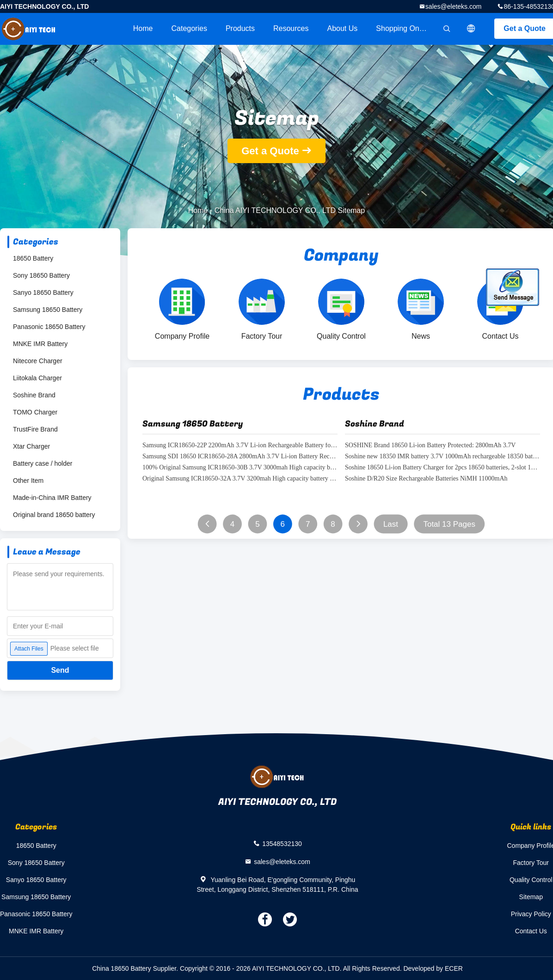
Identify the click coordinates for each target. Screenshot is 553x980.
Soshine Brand (34, 395)
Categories (189, 28)
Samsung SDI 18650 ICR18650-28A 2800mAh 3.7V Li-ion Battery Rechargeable (240, 457)
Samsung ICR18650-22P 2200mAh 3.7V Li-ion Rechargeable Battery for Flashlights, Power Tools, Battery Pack (240, 446)
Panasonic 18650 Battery (49, 327)
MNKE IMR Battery (40, 344)
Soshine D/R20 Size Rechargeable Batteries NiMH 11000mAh (426, 479)
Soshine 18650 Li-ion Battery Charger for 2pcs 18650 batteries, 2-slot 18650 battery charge (442, 468)
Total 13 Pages (449, 524)
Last (391, 524)
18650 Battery (33, 258)
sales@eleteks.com (454, 6)
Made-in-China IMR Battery (52, 498)
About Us (343, 28)
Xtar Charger (31, 446)
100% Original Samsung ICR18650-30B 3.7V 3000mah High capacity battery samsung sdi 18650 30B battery (240, 468)
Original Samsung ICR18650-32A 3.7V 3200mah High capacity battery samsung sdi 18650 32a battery (240, 479)
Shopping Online (403, 28)
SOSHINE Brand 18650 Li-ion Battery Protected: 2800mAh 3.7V (430, 446)
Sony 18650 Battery (41, 275)
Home (143, 28)
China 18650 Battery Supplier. (136, 968)
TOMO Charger (35, 412)
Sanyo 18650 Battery (43, 292)
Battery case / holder (43, 463)
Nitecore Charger (38, 361)
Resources (291, 28)
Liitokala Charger (37, 378)
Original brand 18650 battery (54, 515)
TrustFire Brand (35, 429)
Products (240, 28)
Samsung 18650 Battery (48, 310)
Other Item (28, 481)
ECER (454, 968)
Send (60, 670)
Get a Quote (270, 151)
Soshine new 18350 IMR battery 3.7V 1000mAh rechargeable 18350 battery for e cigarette (442, 457)
